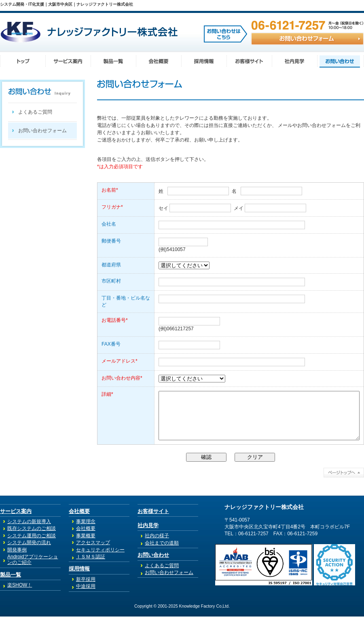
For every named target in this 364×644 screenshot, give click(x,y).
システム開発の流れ (29, 570)
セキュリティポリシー (100, 577)
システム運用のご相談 (32, 563)
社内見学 (148, 553)
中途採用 (86, 614)
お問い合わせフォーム (42, 131)
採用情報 (79, 596)
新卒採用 (86, 607)
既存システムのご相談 (32, 556)
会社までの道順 (162, 570)
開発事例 (17, 577)
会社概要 (79, 539)
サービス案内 (16, 539)
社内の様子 (157, 563)
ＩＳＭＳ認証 (91, 584)
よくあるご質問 (35, 112)
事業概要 (86, 563)
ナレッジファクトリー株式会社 (264, 535)
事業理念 (86, 549)
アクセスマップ (93, 570)
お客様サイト (153, 539)
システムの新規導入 (29, 549)
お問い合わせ (153, 582)
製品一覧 (11, 602)
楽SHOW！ (20, 612)
